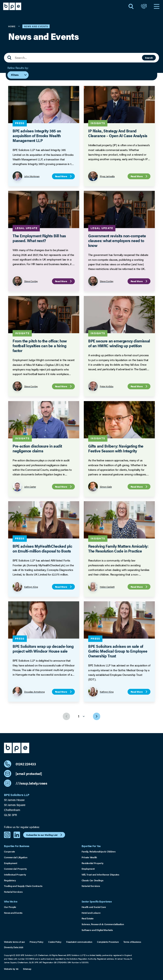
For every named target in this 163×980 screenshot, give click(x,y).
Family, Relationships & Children (99, 851)
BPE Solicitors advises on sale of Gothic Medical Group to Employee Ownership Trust (118, 651)
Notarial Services (13, 892)
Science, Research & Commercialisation (103, 924)
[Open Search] (131, 6)
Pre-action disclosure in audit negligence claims (37, 448)
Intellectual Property (15, 874)
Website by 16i (11, 969)
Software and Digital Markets (97, 930)
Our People (10, 907)
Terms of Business (132, 942)
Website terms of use (14, 942)
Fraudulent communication (79, 942)
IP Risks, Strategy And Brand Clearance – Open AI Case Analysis (118, 133)
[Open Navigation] (157, 6)
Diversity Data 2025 (14, 947)
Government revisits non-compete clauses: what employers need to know (117, 240)
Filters (19, 75)
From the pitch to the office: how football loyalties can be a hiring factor (40, 346)
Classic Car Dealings (92, 880)
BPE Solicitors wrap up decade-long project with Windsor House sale (43, 648)
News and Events (13, 913)
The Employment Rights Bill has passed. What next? (39, 238)
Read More (64, 176)
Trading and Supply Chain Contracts (23, 886)
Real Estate (88, 918)
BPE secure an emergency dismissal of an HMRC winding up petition (119, 343)
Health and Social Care (94, 907)
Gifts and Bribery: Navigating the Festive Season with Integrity (116, 448)
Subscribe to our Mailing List (45, 835)
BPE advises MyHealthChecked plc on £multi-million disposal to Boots (42, 548)
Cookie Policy (55, 942)
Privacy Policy (36, 942)
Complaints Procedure (108, 942)
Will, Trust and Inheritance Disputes (100, 874)
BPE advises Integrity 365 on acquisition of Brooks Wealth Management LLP (37, 135)
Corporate (9, 851)
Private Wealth (89, 857)
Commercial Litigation (16, 857)
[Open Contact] (144, 6)
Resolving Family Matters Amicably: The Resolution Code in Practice (118, 548)
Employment (11, 863)
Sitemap (27, 969)
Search (149, 58)
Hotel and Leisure (91, 913)
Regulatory (10, 880)
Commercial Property (15, 869)
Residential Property (92, 863)
